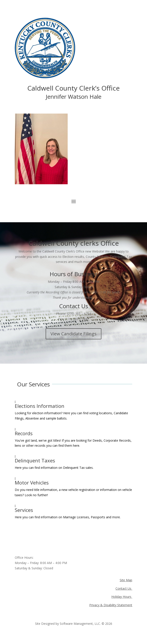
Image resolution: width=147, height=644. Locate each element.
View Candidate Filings (73, 334)
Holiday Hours (121, 597)
